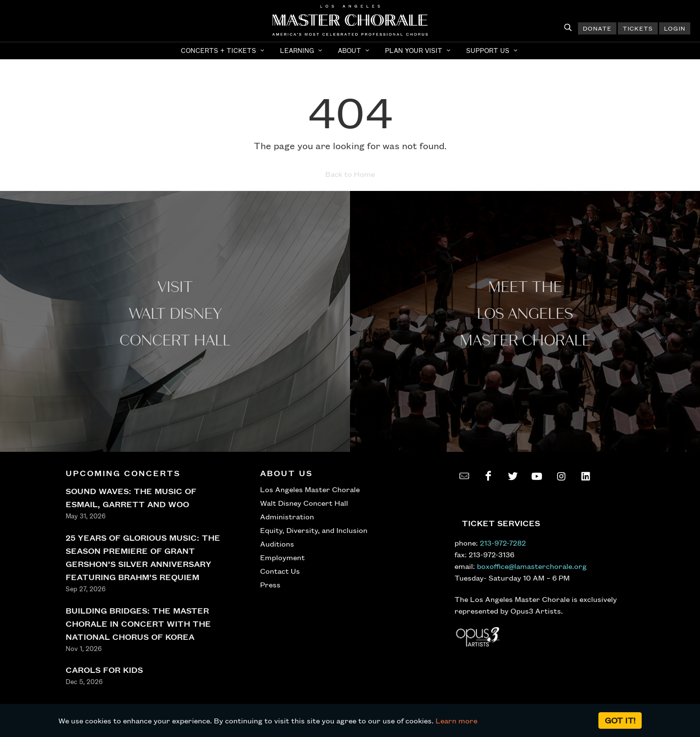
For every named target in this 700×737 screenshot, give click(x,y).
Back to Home (350, 174)
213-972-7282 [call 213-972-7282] (503, 543)
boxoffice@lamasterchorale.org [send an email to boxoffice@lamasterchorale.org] (532, 566)
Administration (287, 516)
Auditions (277, 544)
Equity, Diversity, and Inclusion (314, 530)
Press (270, 584)
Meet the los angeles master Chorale (525, 314)
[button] (224, 51)
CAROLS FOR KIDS (104, 670)
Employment (282, 557)
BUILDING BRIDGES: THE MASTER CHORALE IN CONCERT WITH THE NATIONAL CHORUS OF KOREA (138, 624)
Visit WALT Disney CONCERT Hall (175, 314)
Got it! (620, 720)
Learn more (456, 720)
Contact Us (280, 571)
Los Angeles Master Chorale (310, 489)
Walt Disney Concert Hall (304, 503)
